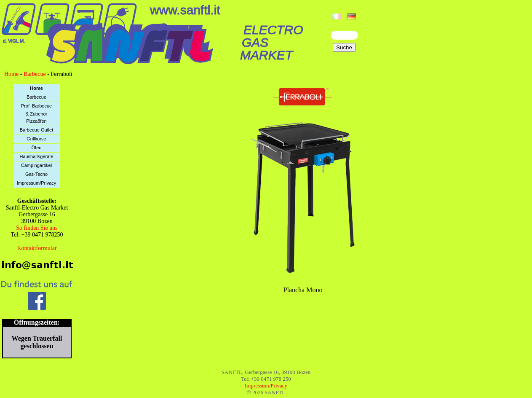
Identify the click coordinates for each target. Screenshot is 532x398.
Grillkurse (36, 139)
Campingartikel (36, 165)
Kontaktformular (37, 248)
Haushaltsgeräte (36, 156)
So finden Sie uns (37, 228)
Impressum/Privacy (37, 183)
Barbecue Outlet (37, 130)
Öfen (37, 148)
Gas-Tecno (36, 174)
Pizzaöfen (36, 121)
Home (11, 74)
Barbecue (35, 74)
